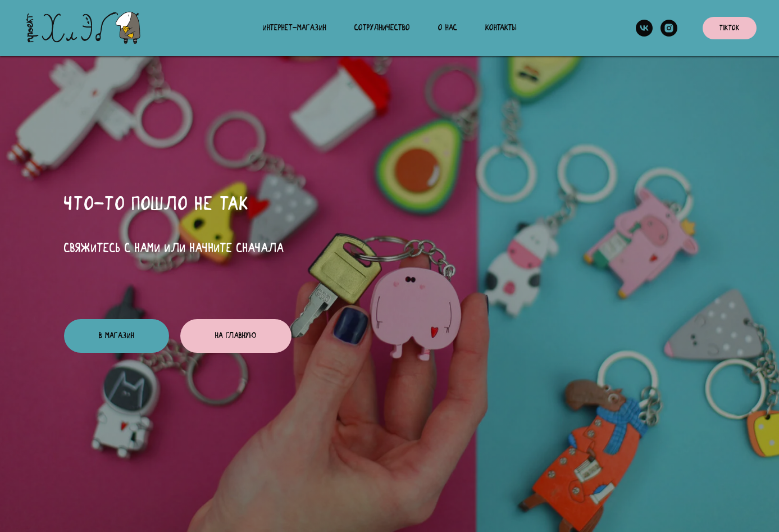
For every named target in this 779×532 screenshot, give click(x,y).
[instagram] (669, 28)
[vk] (644, 28)
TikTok (730, 28)
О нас (448, 28)
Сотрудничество (382, 28)
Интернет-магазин (295, 28)
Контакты (501, 28)
